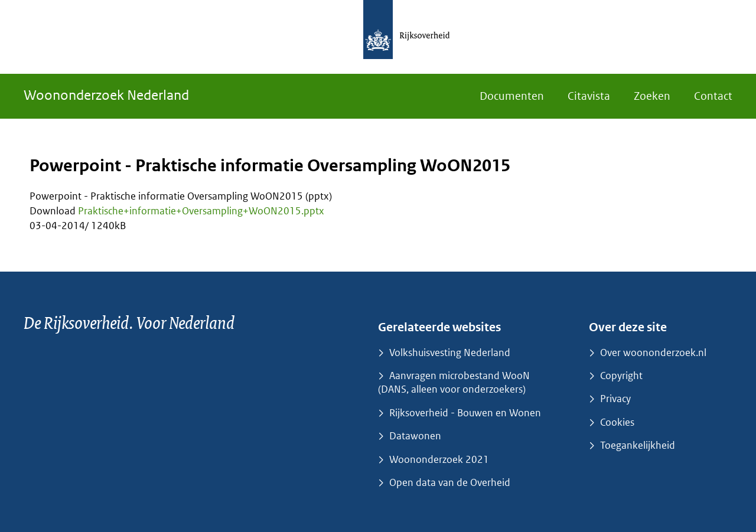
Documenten (512, 96)
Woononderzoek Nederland (106, 95)
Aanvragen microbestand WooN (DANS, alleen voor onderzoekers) (454, 382)
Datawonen (415, 436)
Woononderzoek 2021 (439, 459)
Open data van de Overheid (450, 482)
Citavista (589, 96)
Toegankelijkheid (638, 445)
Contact (713, 96)
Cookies (617, 422)
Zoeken (652, 96)
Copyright (621, 376)
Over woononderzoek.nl (653, 353)
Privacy (615, 399)
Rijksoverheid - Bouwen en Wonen (465, 413)
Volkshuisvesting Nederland (450, 353)
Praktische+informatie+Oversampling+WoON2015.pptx (201, 211)
